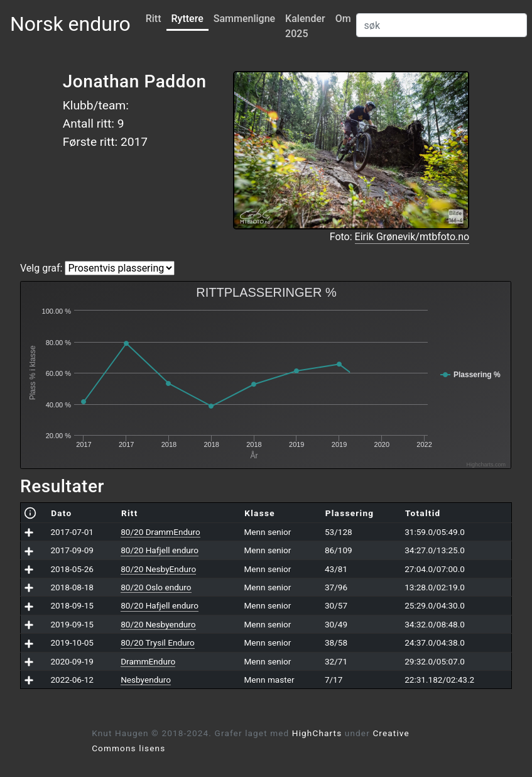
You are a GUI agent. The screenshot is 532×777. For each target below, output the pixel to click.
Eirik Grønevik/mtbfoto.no (412, 237)
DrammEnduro (148, 661)
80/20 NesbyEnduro (158, 569)
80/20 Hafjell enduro (160, 550)
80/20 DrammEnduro (160, 532)
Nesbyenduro (146, 680)
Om (343, 19)
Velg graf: (41, 268)
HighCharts (317, 733)
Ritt (154, 19)
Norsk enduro (70, 24)
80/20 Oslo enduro (156, 587)
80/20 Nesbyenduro (158, 624)
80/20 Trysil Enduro (158, 642)
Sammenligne (244, 19)
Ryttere (187, 19)
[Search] (442, 25)
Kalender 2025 (305, 26)
